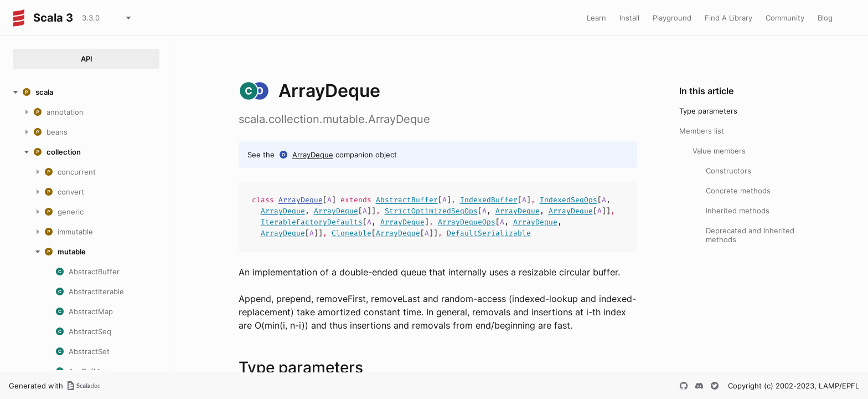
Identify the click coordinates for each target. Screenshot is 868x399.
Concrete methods (738, 191)
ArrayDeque (313, 155)
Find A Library (728, 18)
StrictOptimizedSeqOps (431, 211)
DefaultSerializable (489, 233)
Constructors (728, 171)
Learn (596, 18)
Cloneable (352, 233)
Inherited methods (738, 211)
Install (629, 18)
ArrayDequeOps (467, 222)
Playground (672, 18)
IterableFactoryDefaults (312, 222)
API (87, 59)
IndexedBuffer (489, 200)
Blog (825, 18)
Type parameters (708, 111)
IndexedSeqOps (569, 200)
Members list (702, 131)
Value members (719, 151)
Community (785, 18)
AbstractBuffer (407, 200)
